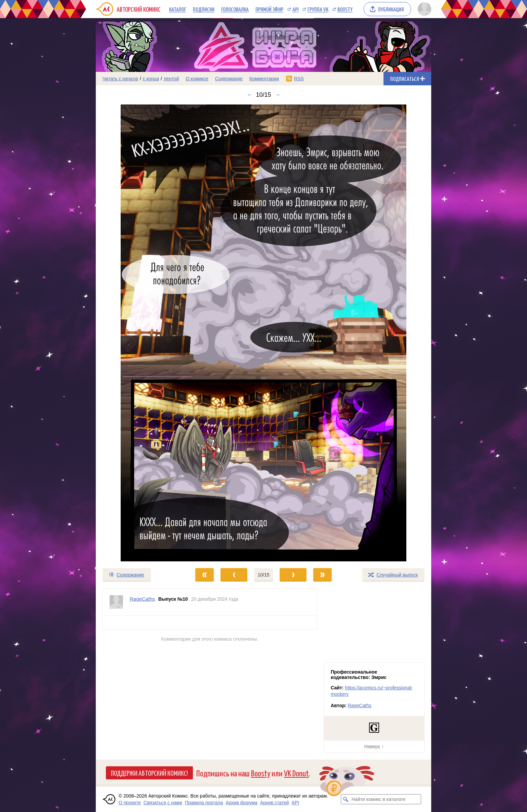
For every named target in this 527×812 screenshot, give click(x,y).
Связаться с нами (163, 803)
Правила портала (204, 803)
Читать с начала (120, 79)
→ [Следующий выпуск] (278, 95)
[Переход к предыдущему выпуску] (138, 333)
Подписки (204, 9)
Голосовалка (235, 9)
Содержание (229, 79)
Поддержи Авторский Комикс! (149, 773)
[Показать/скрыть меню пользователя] (423, 9)
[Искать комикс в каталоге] (346, 799)
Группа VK (318, 9)
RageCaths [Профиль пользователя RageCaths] (142, 599)
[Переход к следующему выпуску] (263, 333)
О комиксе (197, 79)
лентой (171, 79)
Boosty (345, 9)
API (295, 9)
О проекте (130, 803)
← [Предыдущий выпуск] (249, 95)
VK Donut (296, 773)
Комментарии (264, 79)
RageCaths (360, 706)
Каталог (178, 9)
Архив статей (275, 803)
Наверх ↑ (374, 746)
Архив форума (242, 803)
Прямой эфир (269, 9)
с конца (151, 79)
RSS (299, 79)
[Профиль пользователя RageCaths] (116, 602)
